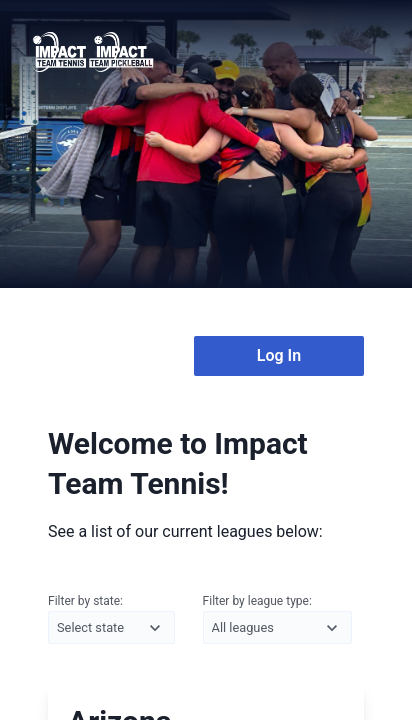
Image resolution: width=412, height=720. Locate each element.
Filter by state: (111, 620)
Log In (279, 355)
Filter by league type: (277, 620)
